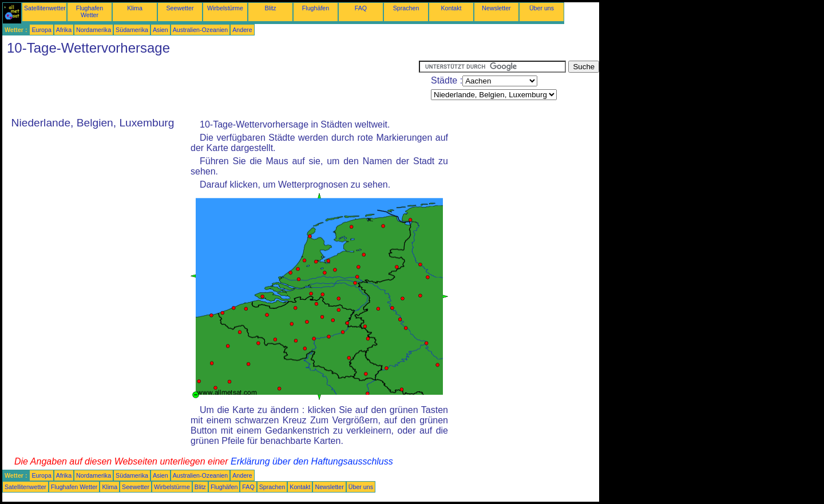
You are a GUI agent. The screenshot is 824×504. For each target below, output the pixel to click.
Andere (242, 30)
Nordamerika (94, 30)
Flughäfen (316, 8)
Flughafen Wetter (90, 11)
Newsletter (496, 8)
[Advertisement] (211, 86)
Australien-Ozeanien (201, 30)
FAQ (361, 8)
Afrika (64, 30)
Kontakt (451, 8)
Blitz (270, 8)
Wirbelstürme (225, 8)
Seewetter (180, 8)
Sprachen (406, 8)
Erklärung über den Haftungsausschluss (312, 461)
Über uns (542, 8)
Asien (161, 30)
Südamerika (132, 30)
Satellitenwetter (45, 8)
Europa (41, 30)
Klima (135, 8)
